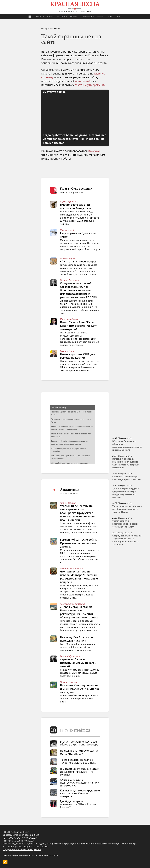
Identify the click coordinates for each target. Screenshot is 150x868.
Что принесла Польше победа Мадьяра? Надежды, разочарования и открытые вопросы (79, 577)
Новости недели (69, 230)
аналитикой (83, 81)
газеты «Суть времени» (90, 85)
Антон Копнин (68, 503)
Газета (100, 16)
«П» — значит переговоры (78, 261)
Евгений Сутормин (70, 656)
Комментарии (87, 16)
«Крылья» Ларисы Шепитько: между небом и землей (78, 663)
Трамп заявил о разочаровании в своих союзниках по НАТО (125, 524)
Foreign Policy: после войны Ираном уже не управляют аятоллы (79, 543)
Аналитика (62, 16)
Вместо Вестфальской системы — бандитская (76, 206)
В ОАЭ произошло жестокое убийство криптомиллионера (79, 743)
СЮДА (40, 855)
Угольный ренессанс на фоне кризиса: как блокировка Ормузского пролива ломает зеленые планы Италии (77, 513)
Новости (40, 16)
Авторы (74, 16)
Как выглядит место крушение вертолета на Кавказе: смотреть (80, 793)
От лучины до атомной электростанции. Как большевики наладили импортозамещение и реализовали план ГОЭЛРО (79, 290)
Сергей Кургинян (69, 202)
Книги (109, 16)
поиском (94, 151)
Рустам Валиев (68, 351)
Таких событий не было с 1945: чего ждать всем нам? (78, 761)
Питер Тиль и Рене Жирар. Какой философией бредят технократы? (78, 326)
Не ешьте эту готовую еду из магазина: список (79, 752)
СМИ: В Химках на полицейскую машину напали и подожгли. (80, 783)
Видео (50, 16)
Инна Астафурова (70, 319)
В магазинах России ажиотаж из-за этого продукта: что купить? (79, 772)
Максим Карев (68, 258)
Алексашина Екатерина (73, 604)
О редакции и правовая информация (22, 849)
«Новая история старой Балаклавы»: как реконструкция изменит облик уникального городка (79, 612)
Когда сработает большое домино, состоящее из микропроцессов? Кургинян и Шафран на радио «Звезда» (75, 139)
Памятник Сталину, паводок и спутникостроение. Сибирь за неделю (80, 689)
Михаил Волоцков (69, 280)
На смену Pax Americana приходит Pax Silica (76, 639)
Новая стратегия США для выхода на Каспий (78, 356)
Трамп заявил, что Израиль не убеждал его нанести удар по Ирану (127, 509)
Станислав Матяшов (72, 568)
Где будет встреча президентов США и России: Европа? (79, 804)
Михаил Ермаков (69, 682)
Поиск (119, 16)
